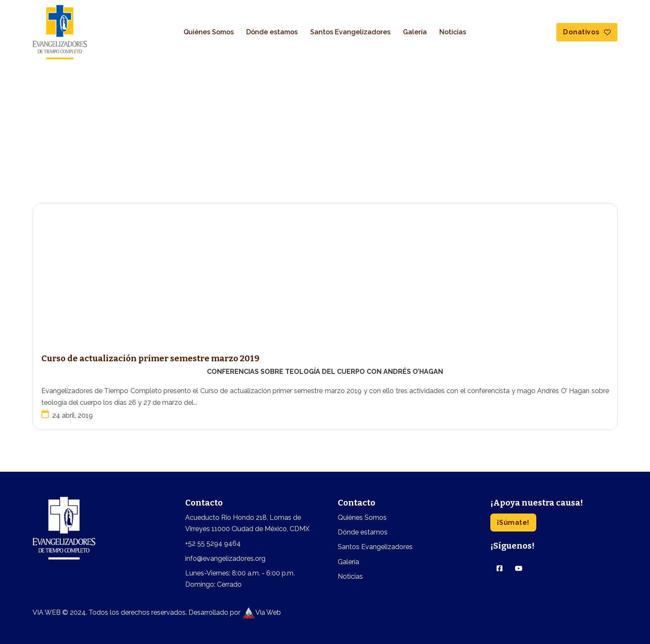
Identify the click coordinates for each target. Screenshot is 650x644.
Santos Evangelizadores (350, 32)
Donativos (587, 32)
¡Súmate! (513, 523)
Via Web (261, 612)
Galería (415, 32)
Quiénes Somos (209, 32)
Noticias (453, 32)
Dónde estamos (272, 32)
